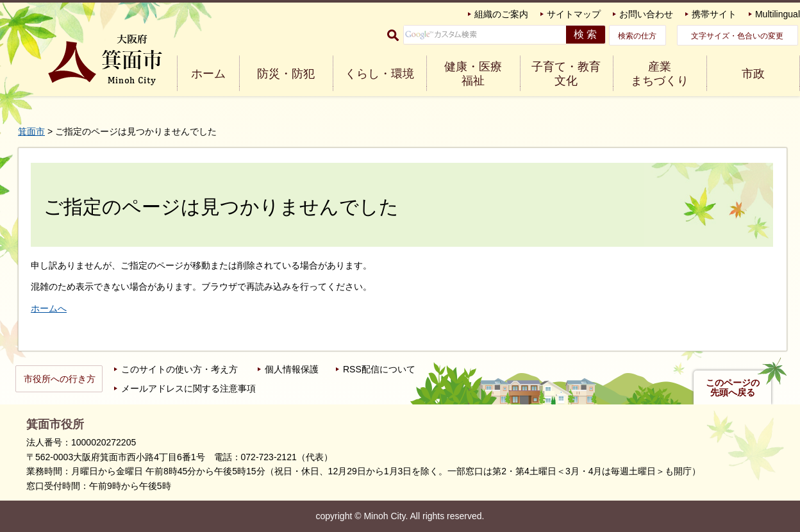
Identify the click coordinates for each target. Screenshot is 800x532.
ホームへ (49, 308)
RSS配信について (379, 369)
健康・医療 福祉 (473, 74)
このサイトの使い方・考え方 (179, 369)
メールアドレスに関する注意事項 (188, 388)
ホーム (208, 74)
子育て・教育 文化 (566, 74)
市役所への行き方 (60, 379)
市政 (753, 74)
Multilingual (778, 14)
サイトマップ (574, 14)
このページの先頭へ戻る (733, 388)
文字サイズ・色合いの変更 (737, 36)
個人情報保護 (292, 369)
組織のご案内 (501, 14)
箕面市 (31, 131)
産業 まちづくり (660, 74)
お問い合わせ (646, 14)
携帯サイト (714, 14)
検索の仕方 (637, 36)
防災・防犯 (286, 74)
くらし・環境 (379, 74)
